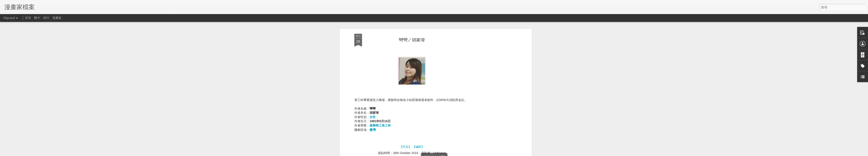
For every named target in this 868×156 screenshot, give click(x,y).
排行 (46, 18)
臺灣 (373, 46)
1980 (416, 75)
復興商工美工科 (380, 42)
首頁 (28, 18)
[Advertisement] (412, 104)
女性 (373, 33)
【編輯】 (418, 63)
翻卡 (37, 18)
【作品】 (405, 63)
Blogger (494, 153)
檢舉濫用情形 (507, 153)
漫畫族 (57, 18)
